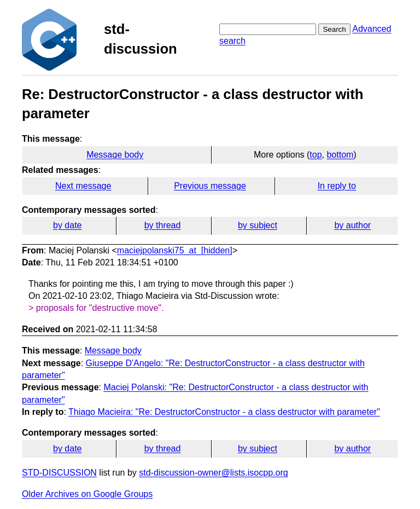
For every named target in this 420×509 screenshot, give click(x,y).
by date (67, 225)
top (316, 155)
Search (334, 29)
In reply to (337, 186)
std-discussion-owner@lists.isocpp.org (213, 473)
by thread (163, 225)
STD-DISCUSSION (59, 473)
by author (352, 225)
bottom (340, 155)
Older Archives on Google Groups (87, 494)
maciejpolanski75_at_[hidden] (175, 250)
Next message (83, 186)
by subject (258, 225)
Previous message (210, 186)
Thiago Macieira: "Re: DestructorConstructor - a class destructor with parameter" (224, 412)
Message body (115, 155)
